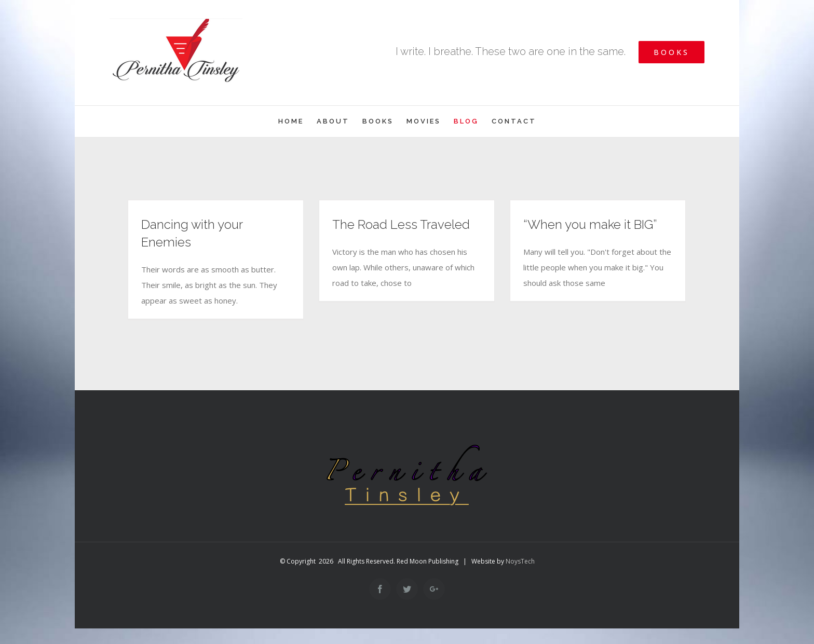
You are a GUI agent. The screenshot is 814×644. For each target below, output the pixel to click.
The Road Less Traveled (401, 224)
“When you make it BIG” (590, 224)
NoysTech (520, 561)
